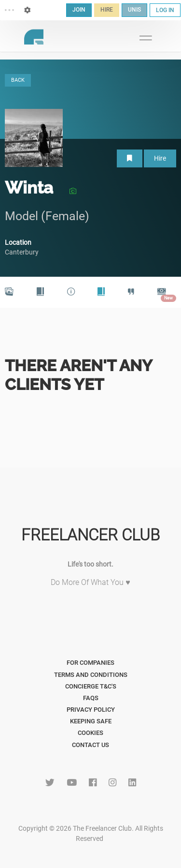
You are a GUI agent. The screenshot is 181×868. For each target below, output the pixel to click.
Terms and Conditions (91, 675)
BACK (18, 80)
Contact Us (90, 745)
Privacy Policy (91, 710)
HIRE (107, 10)
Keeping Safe (91, 721)
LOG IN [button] (165, 10)
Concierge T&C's (91, 686)
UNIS (134, 10)
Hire (160, 158)
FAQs (91, 698)
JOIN (79, 10)
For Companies (90, 663)
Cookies (90, 733)
